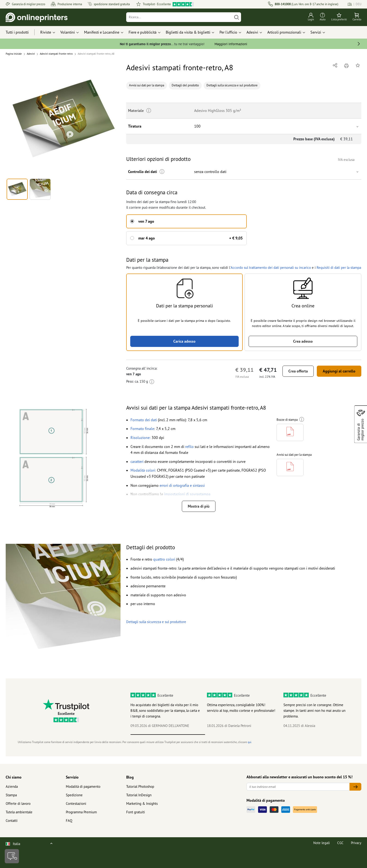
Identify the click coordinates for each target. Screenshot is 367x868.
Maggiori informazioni (231, 44)
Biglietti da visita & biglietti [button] (188, 32)
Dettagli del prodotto (185, 85)
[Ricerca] (179, 17)
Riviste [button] (46, 32)
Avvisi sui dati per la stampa (147, 85)
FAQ (69, 821)
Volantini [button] (68, 32)
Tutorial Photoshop (140, 786)
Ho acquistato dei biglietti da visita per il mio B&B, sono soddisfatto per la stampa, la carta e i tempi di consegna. (165, 711)
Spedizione (74, 795)
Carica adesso (184, 341)
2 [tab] (242, 735)
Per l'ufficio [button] (228, 32)
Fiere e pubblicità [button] (143, 32)
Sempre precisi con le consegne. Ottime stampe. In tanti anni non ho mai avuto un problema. (314, 711)
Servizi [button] (316, 32)
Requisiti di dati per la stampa (338, 268)
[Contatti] (12, 856)
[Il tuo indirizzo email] (298, 787)
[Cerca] (237, 17)
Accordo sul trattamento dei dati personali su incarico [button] (270, 268)
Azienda (12, 786)
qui (249, 742)
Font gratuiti (136, 812)
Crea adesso (303, 341)
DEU (358, 4)
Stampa (11, 795)
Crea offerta (298, 371)
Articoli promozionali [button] (284, 32)
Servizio (72, 777)
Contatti (12, 821)
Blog (130, 777)
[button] (63, 119)
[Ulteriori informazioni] (162, 172)
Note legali (322, 843)
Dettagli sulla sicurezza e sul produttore (232, 85)
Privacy (356, 843)
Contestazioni (76, 804)
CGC (340, 843)
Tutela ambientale (19, 812)
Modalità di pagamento (83, 786)
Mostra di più (199, 506)
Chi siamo (14, 777)
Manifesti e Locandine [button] (102, 32)
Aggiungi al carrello (339, 371)
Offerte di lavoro (18, 804)
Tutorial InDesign (139, 795)
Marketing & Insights (142, 804)
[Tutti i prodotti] (22, 32)
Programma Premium (81, 812)
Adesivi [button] (252, 32)
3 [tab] (317, 735)
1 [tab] (168, 735)
